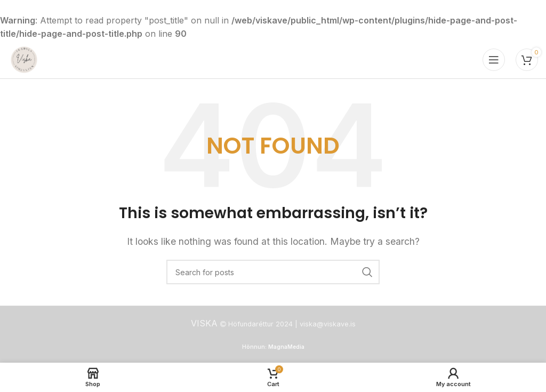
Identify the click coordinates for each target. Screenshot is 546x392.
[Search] (273, 272)
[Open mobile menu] (494, 60)
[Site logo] (24, 59)
